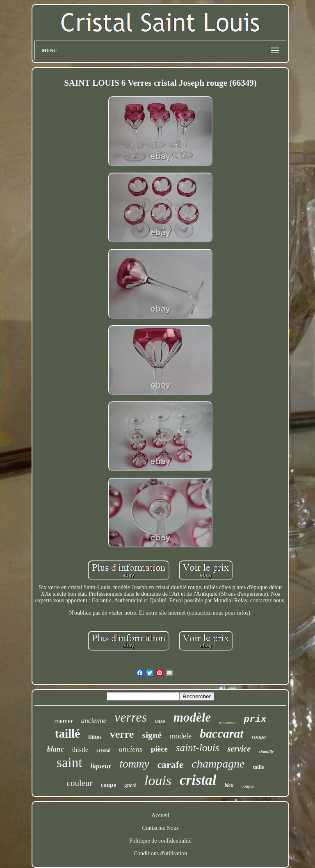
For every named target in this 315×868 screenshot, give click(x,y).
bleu (229, 785)
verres (131, 717)
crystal (104, 750)
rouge (259, 737)
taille (258, 767)
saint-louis (198, 748)
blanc (56, 749)
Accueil (160, 815)
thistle (80, 750)
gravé (130, 785)
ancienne (94, 721)
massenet (227, 722)
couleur (80, 783)
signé (152, 735)
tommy (134, 764)
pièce (159, 749)
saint (69, 763)
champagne (218, 764)
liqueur (101, 766)
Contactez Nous (160, 828)
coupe (109, 785)
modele (181, 736)
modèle (192, 717)
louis (158, 780)
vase (160, 721)
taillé (67, 734)
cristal (198, 780)
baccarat (222, 733)
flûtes (95, 737)
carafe (170, 765)
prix (255, 720)
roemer (63, 721)
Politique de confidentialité (160, 841)
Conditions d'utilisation (160, 853)
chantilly (266, 751)
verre (122, 734)
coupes (248, 786)
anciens (131, 749)
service (239, 749)
